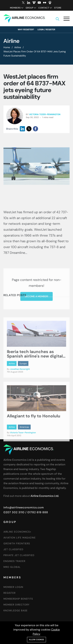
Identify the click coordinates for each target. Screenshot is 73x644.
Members (15, 8)
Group (30, 8)
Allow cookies (36, 640)
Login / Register (46, 30)
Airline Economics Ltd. (45, 496)
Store (58, 8)
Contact (44, 8)
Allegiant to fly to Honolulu (34, 443)
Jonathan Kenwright (20, 396)
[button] (67, 19)
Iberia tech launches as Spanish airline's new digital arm (35, 383)
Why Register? (26, 30)
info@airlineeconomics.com (24, 507)
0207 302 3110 (14, 512)
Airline (18, 47)
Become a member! (36, 342)
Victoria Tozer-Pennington (45, 117)
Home (7, 47)
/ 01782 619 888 (36, 512)
